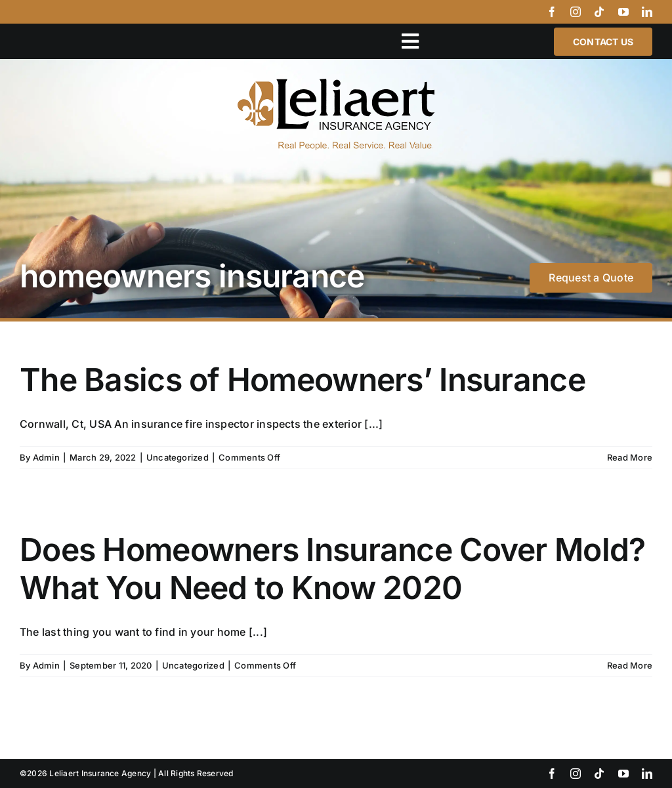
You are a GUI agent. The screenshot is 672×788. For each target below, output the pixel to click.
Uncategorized (178, 457)
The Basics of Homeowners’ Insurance (303, 380)
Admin (46, 457)
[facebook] (552, 12)
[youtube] (623, 12)
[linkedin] (647, 12)
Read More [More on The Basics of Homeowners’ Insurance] (630, 457)
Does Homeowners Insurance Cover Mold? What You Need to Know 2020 (332, 569)
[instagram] (576, 12)
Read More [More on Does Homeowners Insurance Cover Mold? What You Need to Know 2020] (630, 665)
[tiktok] (599, 12)
